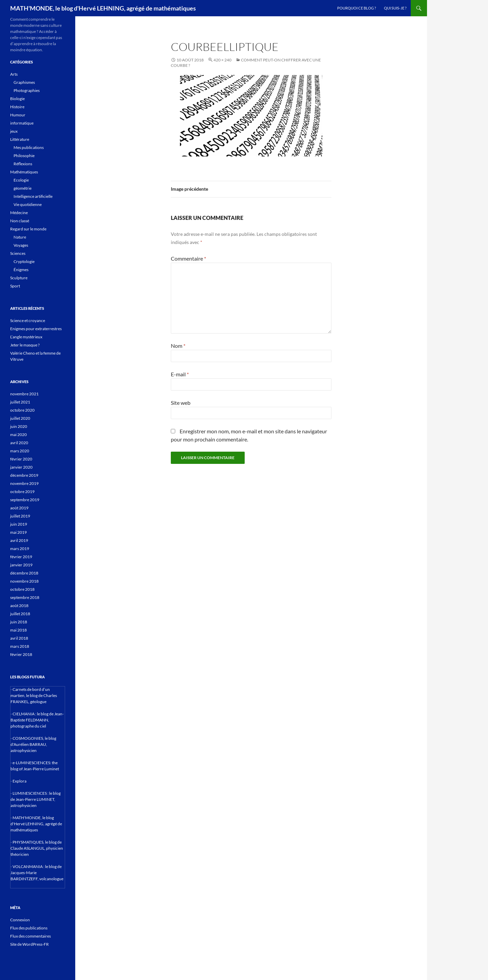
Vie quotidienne (28, 204)
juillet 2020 (20, 418)
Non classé (20, 221)
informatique (22, 123)
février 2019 (21, 557)
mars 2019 (20, 549)
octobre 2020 (22, 410)
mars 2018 (20, 646)
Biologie (17, 99)
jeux (14, 131)
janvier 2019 (21, 565)
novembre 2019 (24, 483)
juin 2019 (19, 524)
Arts (14, 74)
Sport (15, 286)
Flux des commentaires (30, 936)
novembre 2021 (24, 394)
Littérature (20, 139)
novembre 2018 (24, 581)
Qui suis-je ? (395, 8)
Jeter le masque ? (25, 345)
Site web (181, 403)
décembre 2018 (24, 573)
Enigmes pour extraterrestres (36, 329)
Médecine (19, 213)
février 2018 (21, 654)
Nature (20, 237)
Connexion (20, 920)
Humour (18, 115)
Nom (178, 346)
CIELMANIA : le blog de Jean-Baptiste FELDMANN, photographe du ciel (37, 720)
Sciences (18, 253)
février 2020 (21, 459)
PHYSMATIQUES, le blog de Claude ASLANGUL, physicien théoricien (37, 848)
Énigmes (21, 270)
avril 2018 (19, 638)
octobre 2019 (22, 492)
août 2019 (19, 508)
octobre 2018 (22, 589)
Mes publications (29, 147)
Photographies (27, 90)
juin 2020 (19, 426)
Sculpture (19, 278)
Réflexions (23, 164)
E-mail (180, 374)
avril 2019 (19, 540)
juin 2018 (19, 622)
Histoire (17, 107)
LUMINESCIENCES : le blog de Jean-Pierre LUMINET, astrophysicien (36, 799)
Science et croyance (28, 321)
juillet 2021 (20, 402)
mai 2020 (18, 435)
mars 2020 (20, 451)
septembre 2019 (25, 500)
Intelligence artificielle (33, 196)
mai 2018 (18, 630)
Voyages (21, 245)
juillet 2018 (20, 614)
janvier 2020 (21, 467)
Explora (19, 781)
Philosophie (24, 156)
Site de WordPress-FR (29, 944)
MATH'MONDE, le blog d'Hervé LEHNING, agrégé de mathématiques (103, 8)
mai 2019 (18, 532)
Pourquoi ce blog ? (357, 8)
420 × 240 (222, 60)
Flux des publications (29, 928)
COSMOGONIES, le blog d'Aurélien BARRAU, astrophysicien (33, 744)
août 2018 (19, 606)
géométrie (23, 188)
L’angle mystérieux (26, 337)
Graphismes (24, 82)
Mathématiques (24, 172)
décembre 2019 (24, 475)
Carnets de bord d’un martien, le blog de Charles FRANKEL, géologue (34, 695)
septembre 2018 (25, 597)
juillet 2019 (20, 516)
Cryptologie (24, 261)
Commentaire (188, 258)
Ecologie (21, 180)
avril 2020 (19, 443)
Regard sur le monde (28, 229)
